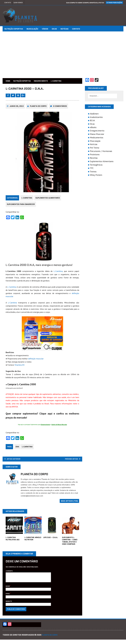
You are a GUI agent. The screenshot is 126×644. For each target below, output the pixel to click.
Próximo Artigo (71, 460)
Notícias (65, 29)
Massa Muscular (97, 135)
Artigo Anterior (15, 460)
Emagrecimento (47, 81)
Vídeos (45, 29)
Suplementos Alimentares (49, 199)
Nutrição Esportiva (14, 29)
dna (18, 448)
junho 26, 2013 (17, 108)
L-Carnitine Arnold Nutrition (33, 541)
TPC (91, 169)
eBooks (93, 128)
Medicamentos (96, 138)
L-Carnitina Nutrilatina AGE (13, 541)
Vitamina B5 (20, 366)
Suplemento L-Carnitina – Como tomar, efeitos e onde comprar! (70, 543)
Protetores (94, 155)
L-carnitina (29, 448)
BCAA (92, 121)
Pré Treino (94, 149)
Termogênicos (96, 166)
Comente (10, 573)
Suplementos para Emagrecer (21, 206)
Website (9, 606)
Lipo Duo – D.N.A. (51, 540)
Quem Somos (18, 3)
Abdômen (94, 115)
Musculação (33, 29)
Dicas (55, 29)
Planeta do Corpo (39, 108)
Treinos (93, 172)
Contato (8, 3)
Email (8, 598)
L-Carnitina (27, 199)
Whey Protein (96, 176)
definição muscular (36, 360)
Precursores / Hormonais (101, 152)
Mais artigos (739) (69, 503)
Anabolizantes (96, 118)
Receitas (94, 159)
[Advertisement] (63, 55)
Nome (8, 590)
